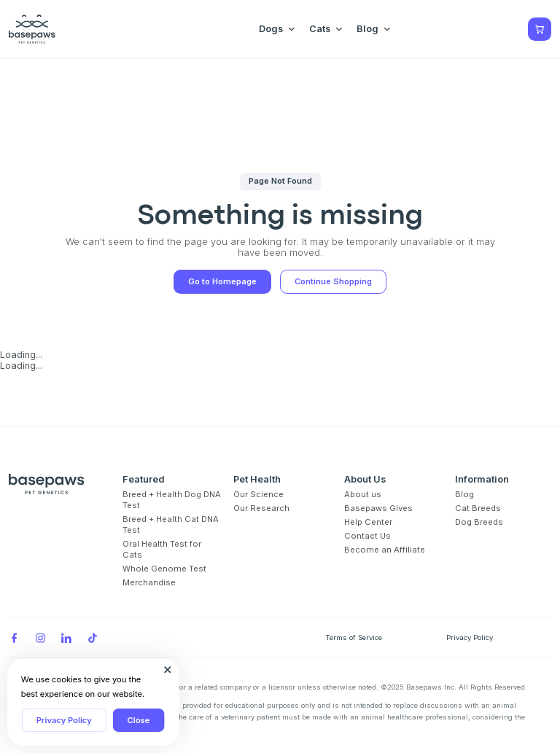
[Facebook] (14, 638)
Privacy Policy (64, 720)
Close (139, 720)
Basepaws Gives (378, 508)
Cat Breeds (478, 508)
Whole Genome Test (164, 569)
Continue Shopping (333, 281)
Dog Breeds (479, 522)
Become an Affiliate (385, 550)
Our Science (258, 494)
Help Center (368, 522)
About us (363, 494)
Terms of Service (354, 637)
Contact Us (367, 536)
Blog (464, 494)
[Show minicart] (540, 29)
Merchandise (149, 582)
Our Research (261, 508)
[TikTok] (93, 638)
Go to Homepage (222, 281)
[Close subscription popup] (168, 670)
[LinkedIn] (66, 638)
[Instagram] (40, 638)
